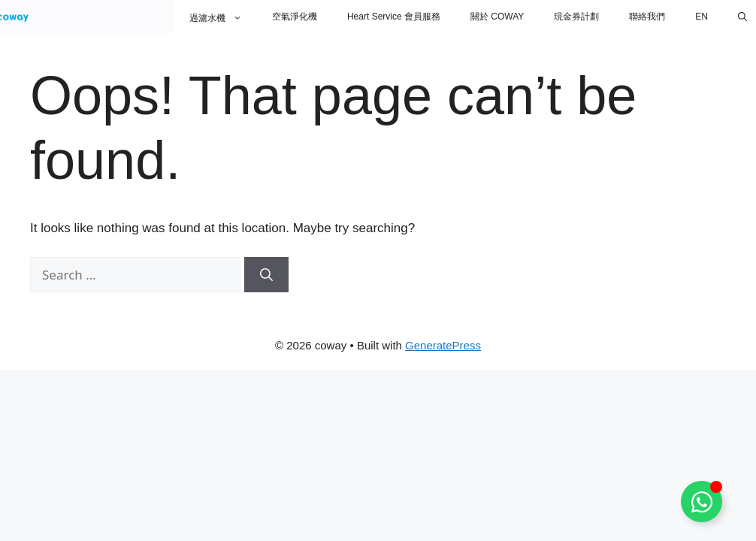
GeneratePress (443, 345)
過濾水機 (223, 17)
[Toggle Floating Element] (702, 502)
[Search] (266, 275)
